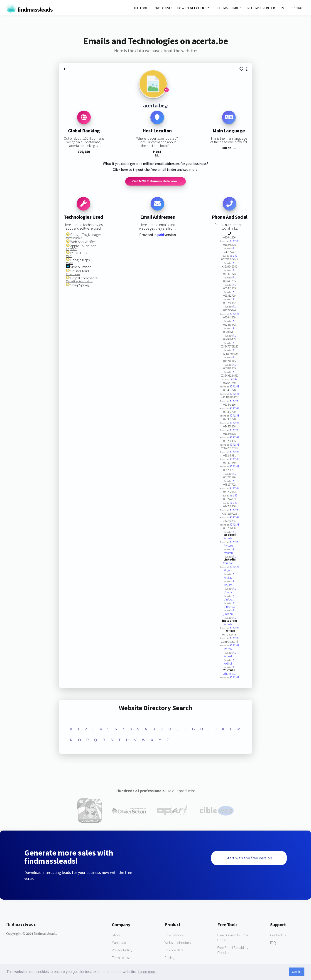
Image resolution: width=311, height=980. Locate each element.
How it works (174, 935)
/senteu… (230, 554)
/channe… (229, 674)
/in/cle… (229, 600)
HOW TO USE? (163, 8)
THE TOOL (141, 8)
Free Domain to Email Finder (233, 938)
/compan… (229, 564)
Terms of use (121, 958)
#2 (235, 242)
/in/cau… (230, 578)
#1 (231, 242)
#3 (238, 242)
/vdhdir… (230, 664)
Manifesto (119, 943)
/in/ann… (229, 615)
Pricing (169, 958)
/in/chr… (230, 607)
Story (116, 935)
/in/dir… (230, 593)
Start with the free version (249, 858)
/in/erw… (230, 571)
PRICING (297, 8)
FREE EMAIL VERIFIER (261, 8)
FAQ (273, 943)
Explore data (174, 950)
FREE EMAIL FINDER (227, 8)
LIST (283, 8)
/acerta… (230, 539)
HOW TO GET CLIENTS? (193, 8)
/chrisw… (229, 650)
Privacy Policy (122, 950)
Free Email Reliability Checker (233, 950)
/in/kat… (229, 586)
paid (160, 235)
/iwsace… (230, 546)
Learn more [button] (147, 972)
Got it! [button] (296, 972)
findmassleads (29, 9)
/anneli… (230, 657)
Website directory (178, 943)
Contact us (278, 935)
